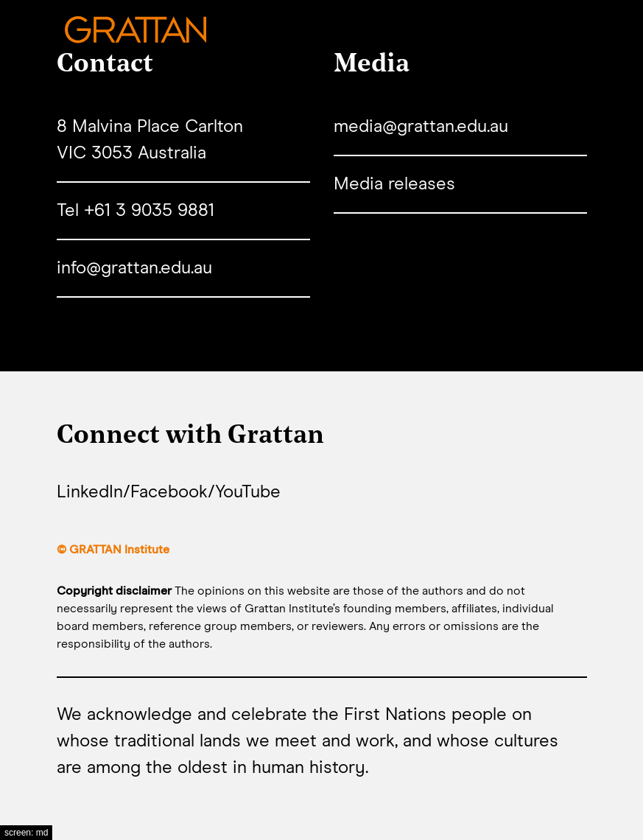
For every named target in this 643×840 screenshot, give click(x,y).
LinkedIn (90, 492)
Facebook (169, 492)
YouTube (248, 492)
